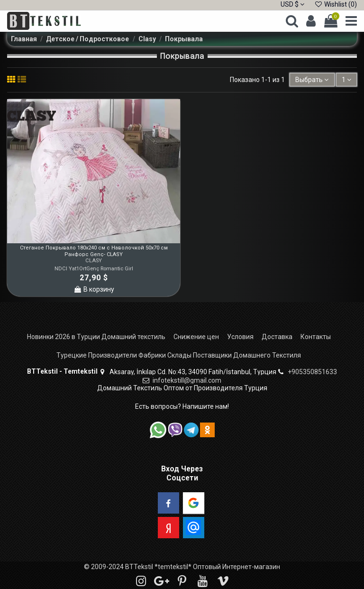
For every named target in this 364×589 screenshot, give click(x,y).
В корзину (94, 289)
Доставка (277, 337)
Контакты (316, 337)
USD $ (292, 4)
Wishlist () (336, 4)
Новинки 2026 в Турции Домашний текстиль (96, 337)
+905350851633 (312, 372)
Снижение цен (196, 337)
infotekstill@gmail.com (187, 380)
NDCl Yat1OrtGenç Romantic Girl (94, 269)
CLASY (94, 261)
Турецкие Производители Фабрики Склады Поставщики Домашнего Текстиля (179, 355)
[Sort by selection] (312, 80)
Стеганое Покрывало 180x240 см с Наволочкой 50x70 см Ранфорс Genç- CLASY (94, 251)
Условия (240, 337)
